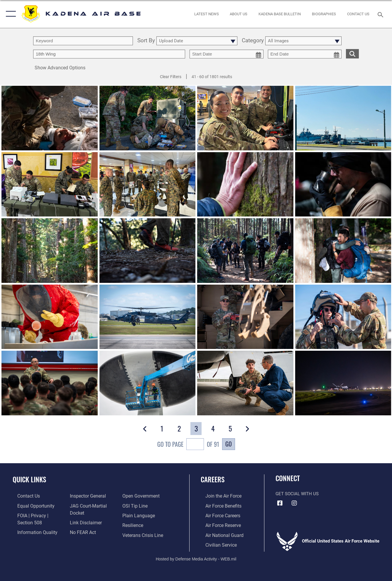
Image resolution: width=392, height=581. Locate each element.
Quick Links (29, 479)
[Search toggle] (381, 14)
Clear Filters (171, 77)
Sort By (146, 41)
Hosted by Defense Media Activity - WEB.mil (196, 557)
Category (253, 41)
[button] (10, 14)
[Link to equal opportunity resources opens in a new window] (30, 505)
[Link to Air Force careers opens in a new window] (218, 515)
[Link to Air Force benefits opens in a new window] (218, 505)
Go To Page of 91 (188, 445)
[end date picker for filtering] (305, 54)
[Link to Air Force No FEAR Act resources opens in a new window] (81, 531)
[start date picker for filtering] (227, 54)
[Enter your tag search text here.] (109, 54)
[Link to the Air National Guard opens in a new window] (219, 534)
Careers (213, 479)
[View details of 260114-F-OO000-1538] (148, 317)
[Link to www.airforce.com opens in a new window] (218, 496)
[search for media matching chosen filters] (352, 53)
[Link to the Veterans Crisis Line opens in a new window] (144, 534)
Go (229, 444)
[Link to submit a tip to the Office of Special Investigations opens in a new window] (136, 505)
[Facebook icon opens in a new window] (280, 503)
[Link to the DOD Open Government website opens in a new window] (142, 496)
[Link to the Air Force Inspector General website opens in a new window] (86, 496)
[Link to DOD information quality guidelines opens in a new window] (31, 531)
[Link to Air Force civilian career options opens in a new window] (216, 543)
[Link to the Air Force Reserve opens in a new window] (218, 524)
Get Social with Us (297, 494)
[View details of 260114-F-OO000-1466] (50, 317)
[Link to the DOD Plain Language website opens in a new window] (139, 515)
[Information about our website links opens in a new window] (84, 521)
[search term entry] (83, 41)
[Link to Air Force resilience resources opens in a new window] (134, 524)
